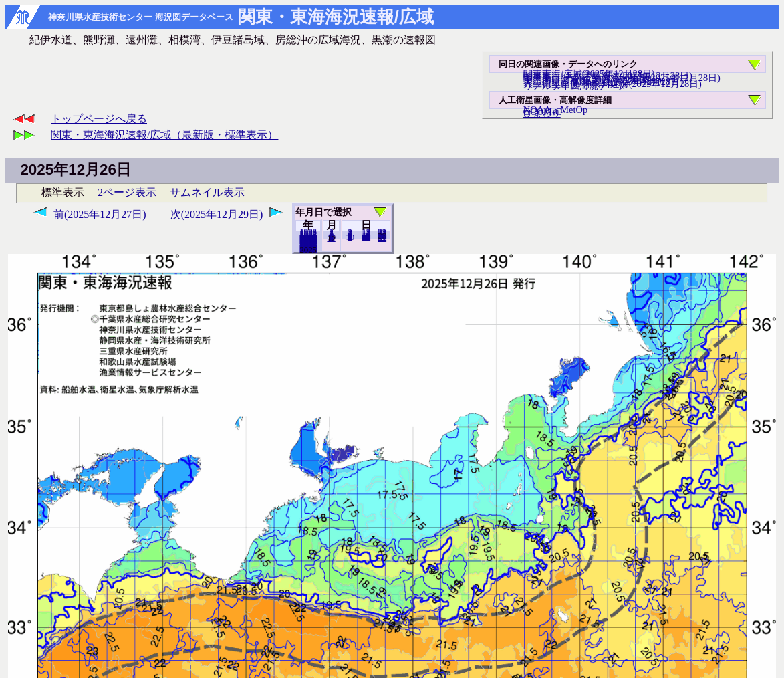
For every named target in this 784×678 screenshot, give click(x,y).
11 (331, 238)
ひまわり (542, 113)
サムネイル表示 (207, 192)
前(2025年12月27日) (100, 214)
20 (366, 237)
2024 (308, 249)
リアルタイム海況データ (575, 86)
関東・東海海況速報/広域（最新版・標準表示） (164, 135)
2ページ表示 (127, 192)
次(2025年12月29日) (217, 214)
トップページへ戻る (99, 119)
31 (382, 238)
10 (350, 237)
